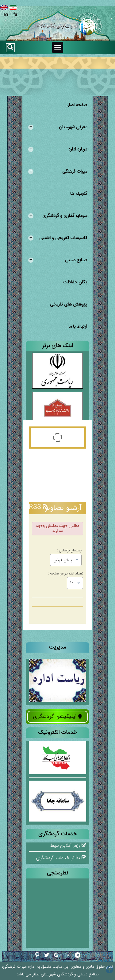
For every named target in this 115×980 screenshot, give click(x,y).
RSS (38, 507)
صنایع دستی (58, 260)
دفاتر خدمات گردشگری (61, 858)
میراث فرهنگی (58, 172)
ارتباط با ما (78, 327)
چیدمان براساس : (69, 550)
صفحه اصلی (76, 105)
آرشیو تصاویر (63, 508)
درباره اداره (58, 149)
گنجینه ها (79, 194)
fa (13, 12)
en (4, 12)
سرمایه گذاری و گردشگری (58, 216)
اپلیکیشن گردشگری (58, 717)
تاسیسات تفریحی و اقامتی (58, 238)
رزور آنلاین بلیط (68, 846)
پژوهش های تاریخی (69, 304)
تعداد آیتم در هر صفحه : (66, 573)
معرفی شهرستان (58, 127)
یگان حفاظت (75, 282)
